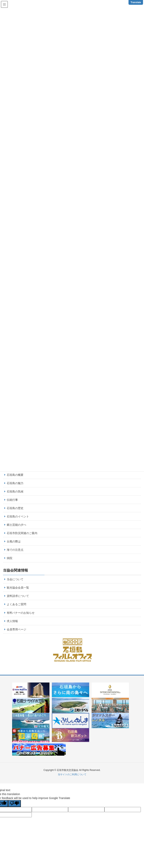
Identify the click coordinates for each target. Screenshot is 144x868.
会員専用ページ (16, 629)
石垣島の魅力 (15, 483)
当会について (15, 579)
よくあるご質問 (16, 604)
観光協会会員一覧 (18, 588)
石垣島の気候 (15, 491)
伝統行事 (12, 500)
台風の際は (14, 541)
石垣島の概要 (15, 475)
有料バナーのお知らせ (21, 613)
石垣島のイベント (18, 516)
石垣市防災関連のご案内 (22, 533)
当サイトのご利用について (72, 774)
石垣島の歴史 (15, 508)
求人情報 (12, 621)
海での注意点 (15, 550)
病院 (10, 558)
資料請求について (18, 596)
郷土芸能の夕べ (16, 525)
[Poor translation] (14, 803)
